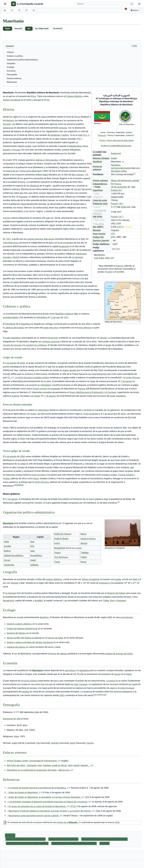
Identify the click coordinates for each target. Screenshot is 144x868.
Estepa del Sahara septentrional (22, 629)
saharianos (8, 128)
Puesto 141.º (117, 217)
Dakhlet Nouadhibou (14, 555)
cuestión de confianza (36, 345)
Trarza (57, 562)
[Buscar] (105, 4)
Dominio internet (101, 241)
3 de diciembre (110, 414)
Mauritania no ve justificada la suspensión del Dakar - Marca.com (40, 770)
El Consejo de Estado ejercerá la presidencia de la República (39, 788)
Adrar (6, 542)
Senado (103, 338)
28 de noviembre (119, 187)
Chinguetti (121, 601)
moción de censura (12, 345)
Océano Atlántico (74, 96)
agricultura (70, 670)
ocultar (134, 46)
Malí (135, 579)
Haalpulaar (81, 254)
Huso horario (99, 234)
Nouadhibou (36, 555)
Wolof (16, 257)
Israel (33, 414)
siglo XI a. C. (84, 135)
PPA (99, 217)
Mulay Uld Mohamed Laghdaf (125, 180)
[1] (11, 378)
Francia (118, 184)
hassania (23, 197)
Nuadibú (39, 601)
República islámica (64, 314)
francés (120, 266)
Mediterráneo (76, 146)
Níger (93, 381)
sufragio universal (51, 342)
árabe (14, 743)
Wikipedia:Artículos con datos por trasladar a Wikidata (27, 843)
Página (8, 29)
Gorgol (7, 560)
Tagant (57, 553)
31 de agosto (11, 499)
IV (24, 117)
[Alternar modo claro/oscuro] (139, 4)
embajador (55, 389)
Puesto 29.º (117, 190)
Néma (83, 534)
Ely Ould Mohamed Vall (99, 374)
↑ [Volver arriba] (7, 788)
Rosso (83, 562)
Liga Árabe (99, 258)
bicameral (53, 338)
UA (112, 258)
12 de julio (55, 317)
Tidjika (106, 601)
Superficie (98, 190)
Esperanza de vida (12, 719)
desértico (44, 617)
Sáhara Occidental (90, 579)
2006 (124, 207)
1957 (8, 239)
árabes (66, 135)
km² (123, 194)
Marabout (34, 186)
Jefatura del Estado (15, 328)
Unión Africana (133, 378)
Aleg (32, 551)
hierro (56, 681)
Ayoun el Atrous (88, 539)
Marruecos (49, 239)
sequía (117, 674)
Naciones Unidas (14, 475)
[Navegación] (6, 4)
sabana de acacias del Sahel (119, 654)
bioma (53, 654)
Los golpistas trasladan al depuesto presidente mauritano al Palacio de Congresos (50, 802)
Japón (113, 688)
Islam (17, 736)
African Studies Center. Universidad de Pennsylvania (34, 761)
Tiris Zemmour (61, 557)
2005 (22, 363)
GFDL (117, 822)
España (6, 150)
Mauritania (8, 523)
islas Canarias (81, 684)
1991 (66, 317)
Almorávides (52, 160)
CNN (98, 811)
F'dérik (84, 557)
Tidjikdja (85, 553)
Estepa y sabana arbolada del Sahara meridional (30, 642)
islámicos (40, 160)
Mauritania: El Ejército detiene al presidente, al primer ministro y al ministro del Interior (51, 811)
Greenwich (104, 583)
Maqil (45, 175)
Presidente (10, 324)
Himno (102, 140)
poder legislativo (13, 338)
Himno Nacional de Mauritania (120, 140)
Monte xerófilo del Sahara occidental (24, 638)
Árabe (114, 158)
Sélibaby (34, 565)
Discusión (18, 29)
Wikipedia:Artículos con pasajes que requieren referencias (74, 843)
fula (38, 743)
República (26, 324)
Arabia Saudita (69, 370)
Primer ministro (100, 180)
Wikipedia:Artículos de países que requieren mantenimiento (104, 839)
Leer (29, 29)
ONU (107, 258)
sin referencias (100, 695)
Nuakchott (116, 153)
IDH (95, 227)
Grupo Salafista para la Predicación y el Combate (93, 392)
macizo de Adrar (55, 638)
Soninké (7, 124)
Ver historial (58, 29)
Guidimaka (9, 565)
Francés (102, 135)
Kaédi (33, 560)
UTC (113, 234)
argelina (15, 396)
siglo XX (50, 218)
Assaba (7, 546)
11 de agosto (50, 396)
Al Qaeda (35, 396)
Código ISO (98, 237)
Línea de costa (100, 200)
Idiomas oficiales (101, 158)
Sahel (129, 674)
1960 (133, 187)
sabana (63, 654)
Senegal (37, 100)
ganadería (84, 670)
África (33, 96)
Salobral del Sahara (16, 647)
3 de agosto (11, 363)
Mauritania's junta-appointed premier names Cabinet (35, 816)
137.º (120, 227)
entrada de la (69, 822)
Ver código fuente (42, 29)
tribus (44, 117)
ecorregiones (127, 617)
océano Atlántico (54, 579)
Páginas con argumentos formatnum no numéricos (26, 839)
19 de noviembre (91, 414)
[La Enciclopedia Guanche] (27, 4)
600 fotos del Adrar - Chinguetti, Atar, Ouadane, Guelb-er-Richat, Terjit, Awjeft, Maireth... (50, 765)
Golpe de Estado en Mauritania (25, 793)
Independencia (100, 184)
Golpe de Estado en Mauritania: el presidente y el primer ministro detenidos (46, 797)
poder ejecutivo (51, 328)
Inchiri (57, 543)
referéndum (42, 317)
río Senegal (77, 257)
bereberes (55, 135)
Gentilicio (97, 162)
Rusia (36, 478)
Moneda (97, 230)
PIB (94, 217)
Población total (100, 204)
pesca (112, 681)
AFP (87, 797)
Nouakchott (60, 548)
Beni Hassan (78, 175)
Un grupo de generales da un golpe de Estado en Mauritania (39, 806)
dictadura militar (119, 171)
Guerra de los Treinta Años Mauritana (24, 171)
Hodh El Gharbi (61, 539)
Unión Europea (25, 378)
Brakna (7, 551)
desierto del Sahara (116, 593)
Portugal (16, 150)
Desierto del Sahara (16, 633)
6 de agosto (11, 456)
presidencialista (10, 317)
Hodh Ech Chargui (63, 534)
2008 (22, 456)
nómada (63, 128)
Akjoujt (84, 543)
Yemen (77, 189)
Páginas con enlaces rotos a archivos (63, 839)
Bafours (10, 120)
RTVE (73, 806)
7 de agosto (126, 381)
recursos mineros (29, 681)
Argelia (6, 478)
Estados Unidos (41, 378)
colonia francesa (35, 239)
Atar (32, 542)
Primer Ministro (84, 328)
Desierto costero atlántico (19, 624)
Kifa (32, 546)
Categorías (10, 835)
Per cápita (99, 223)
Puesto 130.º (117, 204)
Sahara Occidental (12, 100)
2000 (62, 695)
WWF (110, 617)
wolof (110, 272)
